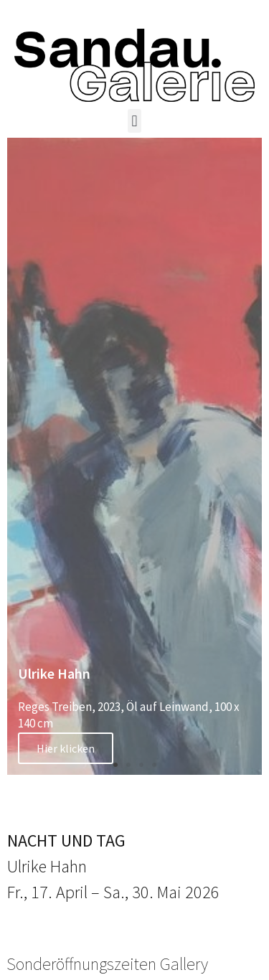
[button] (134, 121)
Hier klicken (66, 748)
